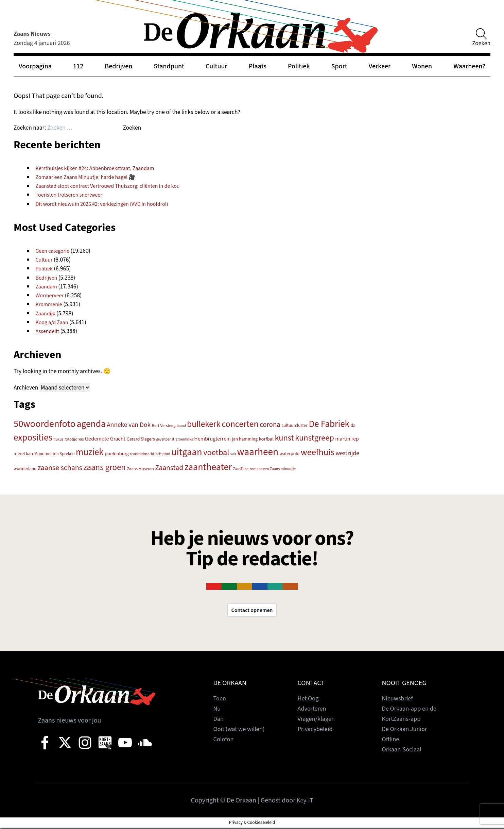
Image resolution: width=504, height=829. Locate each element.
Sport (339, 66)
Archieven (26, 388)
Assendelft (49, 331)
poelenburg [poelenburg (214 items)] (117, 454)
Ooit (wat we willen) (241, 730)
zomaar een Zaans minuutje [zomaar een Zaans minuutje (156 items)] (273, 469)
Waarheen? (469, 66)
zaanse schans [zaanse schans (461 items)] (60, 468)
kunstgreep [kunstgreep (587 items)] (315, 438)
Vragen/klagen (318, 720)
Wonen (422, 66)
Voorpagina (35, 66)
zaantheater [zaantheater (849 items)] (208, 467)
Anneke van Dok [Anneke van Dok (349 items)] (129, 425)
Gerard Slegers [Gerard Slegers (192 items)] (141, 439)
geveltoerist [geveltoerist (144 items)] (165, 439)
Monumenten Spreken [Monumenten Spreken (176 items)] (55, 454)
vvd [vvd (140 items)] (233, 454)
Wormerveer (51, 295)
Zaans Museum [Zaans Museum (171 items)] (140, 469)
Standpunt (169, 66)
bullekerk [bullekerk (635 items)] (204, 424)
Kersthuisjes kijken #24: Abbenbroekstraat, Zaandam (101, 168)
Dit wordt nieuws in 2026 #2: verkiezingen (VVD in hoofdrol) (108, 204)
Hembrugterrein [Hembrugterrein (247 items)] (212, 439)
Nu (218, 710)
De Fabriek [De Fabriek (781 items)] (329, 424)
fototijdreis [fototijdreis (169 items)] (74, 439)
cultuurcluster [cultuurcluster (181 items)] (294, 426)
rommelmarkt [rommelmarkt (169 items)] (142, 454)
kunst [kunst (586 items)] (284, 438)
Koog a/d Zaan (54, 322)
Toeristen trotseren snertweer (72, 195)
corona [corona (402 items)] (270, 425)
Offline (392, 741)
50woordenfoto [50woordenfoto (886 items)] (45, 424)
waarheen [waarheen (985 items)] (258, 452)
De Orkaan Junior (407, 730)
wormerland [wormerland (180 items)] (25, 469)
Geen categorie (54, 251)
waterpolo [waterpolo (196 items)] (290, 454)
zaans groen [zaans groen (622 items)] (105, 468)
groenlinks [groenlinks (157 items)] (184, 439)
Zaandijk (46, 313)
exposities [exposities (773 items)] (33, 438)
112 (78, 66)
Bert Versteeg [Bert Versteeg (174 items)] (164, 426)
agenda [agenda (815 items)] (91, 424)
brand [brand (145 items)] (181, 426)
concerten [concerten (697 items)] (240, 424)
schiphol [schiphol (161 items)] (163, 454)
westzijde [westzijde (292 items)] (347, 453)
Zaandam (47, 287)
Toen (220, 700)
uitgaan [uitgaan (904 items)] (187, 452)
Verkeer (380, 66)
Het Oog (309, 700)
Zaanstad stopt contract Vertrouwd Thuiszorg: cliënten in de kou (115, 186)
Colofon (225, 741)
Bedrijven (118, 66)
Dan (219, 720)
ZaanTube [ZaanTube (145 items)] (241, 469)
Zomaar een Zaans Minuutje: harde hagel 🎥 (90, 177)
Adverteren (313, 710)
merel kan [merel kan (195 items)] (23, 454)
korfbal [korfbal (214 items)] (266, 439)
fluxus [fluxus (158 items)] (58, 439)
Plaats (258, 66)
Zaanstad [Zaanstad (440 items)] (169, 468)
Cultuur (216, 66)
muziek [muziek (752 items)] (90, 452)
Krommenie (50, 304)
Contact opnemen (252, 611)
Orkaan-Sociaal (404, 751)
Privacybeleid (317, 730)
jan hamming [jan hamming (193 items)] (245, 439)
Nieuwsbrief (399, 700)
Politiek (299, 66)
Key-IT (305, 802)
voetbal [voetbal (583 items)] (216, 453)
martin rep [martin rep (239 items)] (347, 439)
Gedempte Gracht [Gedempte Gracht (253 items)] (105, 439)
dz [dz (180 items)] (353, 426)
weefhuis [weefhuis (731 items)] (318, 452)
